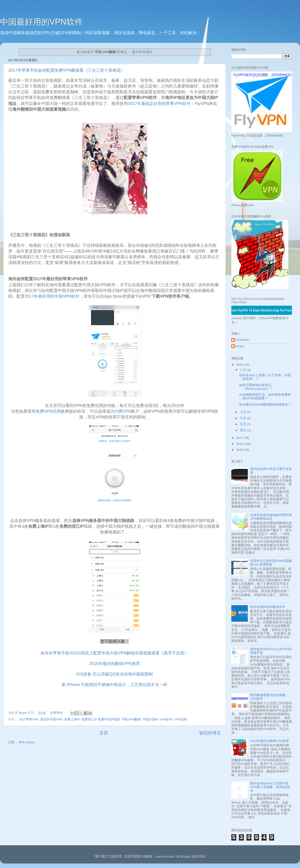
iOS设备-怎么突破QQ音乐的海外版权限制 (115, 674)
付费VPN (123, 411)
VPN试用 (181, 719)
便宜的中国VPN (51, 719)
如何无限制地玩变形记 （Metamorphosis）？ (256, 387)
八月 (243, 370)
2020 (240, 365)
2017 (240, 438)
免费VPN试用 (48, 411)
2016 (240, 444)
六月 (243, 418)
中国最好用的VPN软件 (41, 22)
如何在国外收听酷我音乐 (268, 607)
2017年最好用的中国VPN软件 (52, 296)
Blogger (186, 856)
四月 (243, 430)
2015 (240, 450)
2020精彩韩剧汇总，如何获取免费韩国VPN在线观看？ (265, 397)
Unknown (242, 340)
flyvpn (240, 346)
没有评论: (57, 713)
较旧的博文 (210, 733)
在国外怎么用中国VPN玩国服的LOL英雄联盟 (271, 563)
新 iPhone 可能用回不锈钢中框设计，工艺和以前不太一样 (115, 685)
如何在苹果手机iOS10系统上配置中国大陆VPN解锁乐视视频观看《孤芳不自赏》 (114, 653)
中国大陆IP (150, 719)
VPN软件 (166, 719)
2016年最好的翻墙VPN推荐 (114, 664)
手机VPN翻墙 (131, 719)
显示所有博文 (142, 52)
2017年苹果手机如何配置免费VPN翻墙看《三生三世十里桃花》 (67, 70)
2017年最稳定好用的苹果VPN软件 (159, 104)
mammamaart (165, 856)
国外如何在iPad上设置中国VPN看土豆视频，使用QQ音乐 (270, 787)
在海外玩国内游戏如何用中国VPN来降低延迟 (271, 517)
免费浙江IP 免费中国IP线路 (101, 719)
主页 (104, 733)
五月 (243, 424)
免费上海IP (72, 719)
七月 (243, 412)
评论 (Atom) (27, 742)
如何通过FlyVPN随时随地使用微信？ (265, 405)
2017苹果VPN (29, 719)
